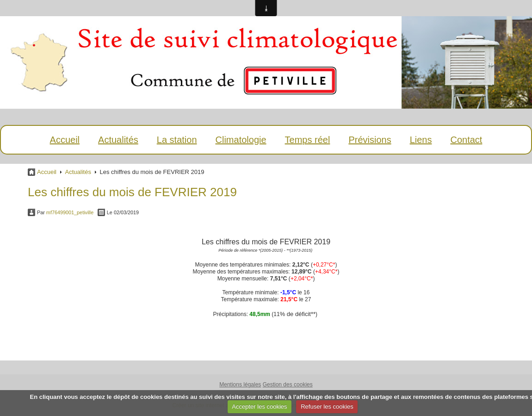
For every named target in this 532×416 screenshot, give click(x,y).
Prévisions (370, 140)
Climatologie (241, 140)
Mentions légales (240, 385)
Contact (466, 140)
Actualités (118, 140)
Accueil (65, 140)
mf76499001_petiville (70, 212)
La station (177, 140)
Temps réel (308, 140)
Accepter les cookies (259, 407)
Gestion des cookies (288, 385)
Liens (421, 140)
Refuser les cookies (327, 407)
